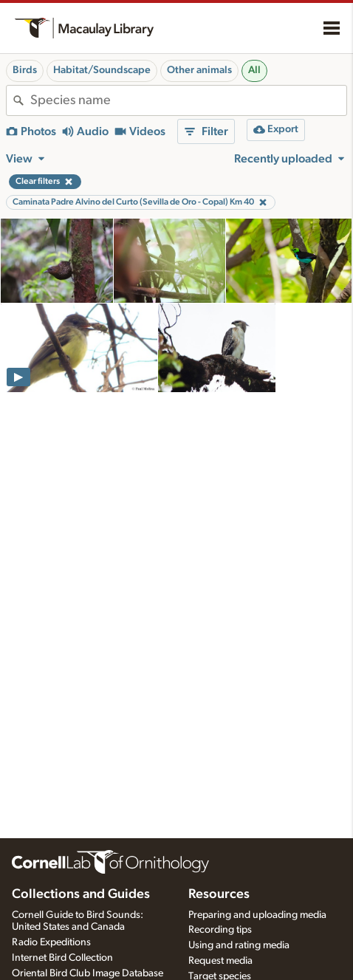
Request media (220, 961)
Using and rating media (239, 945)
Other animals (199, 70)
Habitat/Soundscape (102, 70)
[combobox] (188, 100)
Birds (25, 70)
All (254, 70)
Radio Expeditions (51, 942)
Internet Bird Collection (62, 958)
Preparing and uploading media (257, 915)
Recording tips (220, 930)
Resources (219, 894)
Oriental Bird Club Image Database (88, 973)
